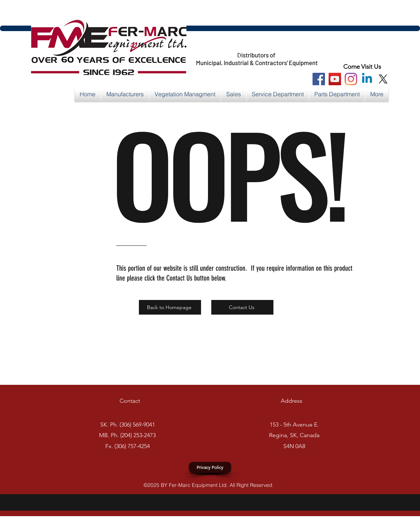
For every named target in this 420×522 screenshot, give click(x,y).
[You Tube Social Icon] (335, 79)
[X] (383, 79)
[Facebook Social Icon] (319, 79)
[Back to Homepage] (170, 307)
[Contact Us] (242, 307)
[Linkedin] (367, 79)
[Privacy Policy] (210, 467)
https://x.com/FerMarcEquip (198, 55)
